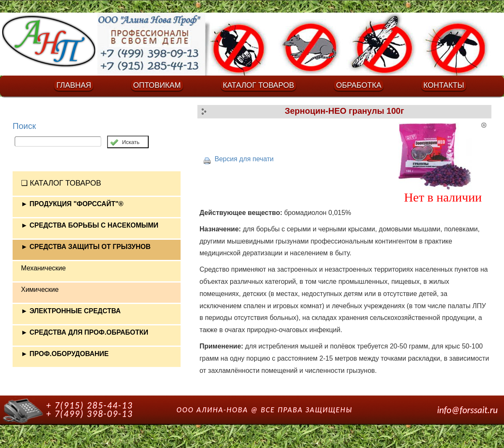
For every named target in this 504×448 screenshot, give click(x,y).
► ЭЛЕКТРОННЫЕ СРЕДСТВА (71, 311)
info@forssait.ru (467, 410)
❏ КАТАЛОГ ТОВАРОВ (61, 183)
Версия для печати (244, 159)
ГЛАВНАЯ (74, 85)
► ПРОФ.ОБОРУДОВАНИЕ (65, 354)
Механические (43, 268)
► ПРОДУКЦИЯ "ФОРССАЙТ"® (72, 204)
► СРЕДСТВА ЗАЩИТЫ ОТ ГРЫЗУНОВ (86, 247)
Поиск (24, 126)
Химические (40, 289)
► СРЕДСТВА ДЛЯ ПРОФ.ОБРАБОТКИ (85, 332)
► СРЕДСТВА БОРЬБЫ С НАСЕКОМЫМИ (90, 225)
